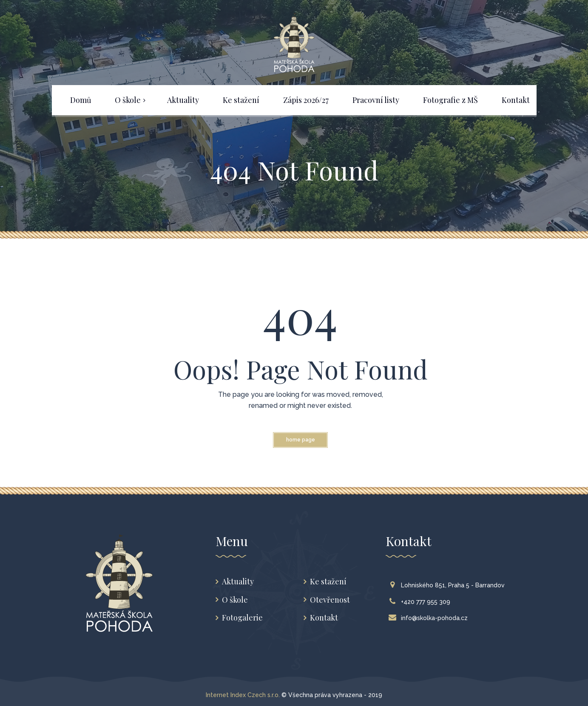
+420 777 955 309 (421, 602)
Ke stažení (328, 582)
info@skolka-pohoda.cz (430, 618)
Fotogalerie (242, 618)
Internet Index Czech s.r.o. (243, 695)
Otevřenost (330, 600)
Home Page (301, 440)
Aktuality (238, 582)
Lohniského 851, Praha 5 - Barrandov (449, 585)
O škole (235, 600)
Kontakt (324, 618)
